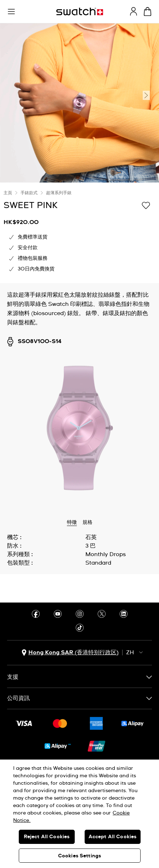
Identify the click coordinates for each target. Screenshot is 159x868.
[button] (11, 12)
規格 (87, 522)
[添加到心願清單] (146, 205)
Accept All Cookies (113, 837)
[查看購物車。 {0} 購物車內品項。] (147, 12)
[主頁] (80, 12)
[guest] (134, 11)
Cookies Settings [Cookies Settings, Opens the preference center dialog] (79, 856)
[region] (79, 814)
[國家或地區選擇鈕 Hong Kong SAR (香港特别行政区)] (70, 653)
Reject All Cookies (47, 837)
